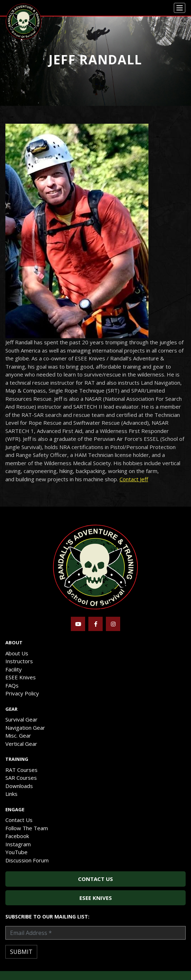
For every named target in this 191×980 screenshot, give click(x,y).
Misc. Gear (18, 735)
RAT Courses (21, 770)
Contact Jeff (134, 479)
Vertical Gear (21, 744)
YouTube (16, 852)
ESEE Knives (21, 677)
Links (11, 794)
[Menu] (180, 8)
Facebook (17, 836)
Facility (14, 669)
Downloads (19, 786)
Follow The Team (27, 828)
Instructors (19, 661)
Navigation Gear (25, 728)
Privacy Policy (22, 693)
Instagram (18, 844)
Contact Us (19, 820)
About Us (17, 653)
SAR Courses (21, 778)
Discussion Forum (27, 860)
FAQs (12, 685)
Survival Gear (21, 719)
